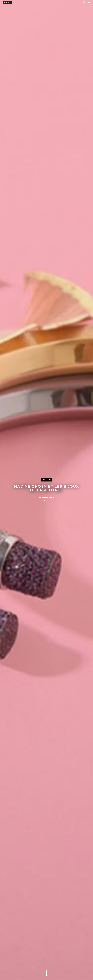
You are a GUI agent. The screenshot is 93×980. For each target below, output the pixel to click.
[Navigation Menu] (89, 2)
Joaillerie (46, 480)
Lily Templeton (46, 498)
